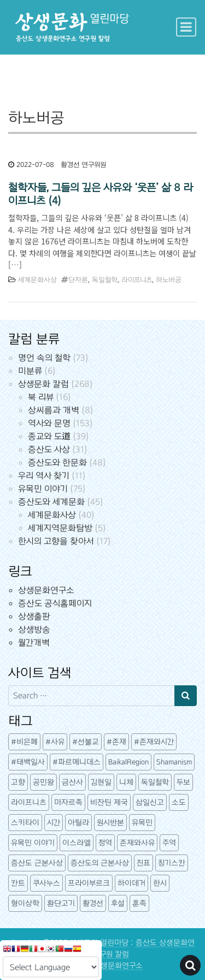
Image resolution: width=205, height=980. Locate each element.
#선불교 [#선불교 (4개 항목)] (86, 742)
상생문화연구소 (46, 590)
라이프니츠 (137, 280)
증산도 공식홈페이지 (55, 603)
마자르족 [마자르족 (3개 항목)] (68, 802)
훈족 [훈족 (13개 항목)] (139, 903)
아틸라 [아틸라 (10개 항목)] (78, 823)
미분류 (30, 371)
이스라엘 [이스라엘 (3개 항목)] (77, 843)
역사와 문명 (49, 423)
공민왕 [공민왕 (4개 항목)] (43, 782)
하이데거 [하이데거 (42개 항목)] (131, 883)
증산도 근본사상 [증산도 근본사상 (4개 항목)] (37, 863)
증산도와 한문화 (57, 462)
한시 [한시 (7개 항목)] (160, 883)
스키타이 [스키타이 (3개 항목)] (25, 823)
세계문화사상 (37, 280)
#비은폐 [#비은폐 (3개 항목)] (24, 742)
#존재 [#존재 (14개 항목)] (116, 742)
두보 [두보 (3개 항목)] (183, 782)
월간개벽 (34, 643)
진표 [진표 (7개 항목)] (143, 863)
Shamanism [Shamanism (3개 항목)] (174, 762)
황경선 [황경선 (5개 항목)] (93, 903)
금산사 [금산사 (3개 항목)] (72, 782)
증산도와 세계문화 (51, 502)
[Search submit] (186, 696)
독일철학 (105, 280)
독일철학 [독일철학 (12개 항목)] (155, 782)
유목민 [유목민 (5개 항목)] (142, 823)
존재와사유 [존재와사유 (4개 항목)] (137, 843)
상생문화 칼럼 (43, 384)
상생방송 (34, 629)
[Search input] (92, 696)
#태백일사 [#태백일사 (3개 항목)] (28, 762)
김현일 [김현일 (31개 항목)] (101, 782)
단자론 (78, 280)
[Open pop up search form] (190, 965)
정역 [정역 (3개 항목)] (105, 843)
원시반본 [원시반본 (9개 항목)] (110, 823)
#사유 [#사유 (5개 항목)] (55, 742)
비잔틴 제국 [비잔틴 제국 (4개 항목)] (109, 802)
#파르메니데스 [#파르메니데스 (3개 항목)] (77, 762)
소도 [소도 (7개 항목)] (179, 802)
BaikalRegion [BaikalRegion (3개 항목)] (128, 762)
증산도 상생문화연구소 (106, 966)
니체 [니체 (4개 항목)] (126, 782)
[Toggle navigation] (186, 27)
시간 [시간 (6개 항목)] (54, 823)
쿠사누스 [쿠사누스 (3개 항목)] (46, 883)
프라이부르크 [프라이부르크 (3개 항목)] (89, 883)
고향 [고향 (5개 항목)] (18, 782)
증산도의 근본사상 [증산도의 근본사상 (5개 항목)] (100, 863)
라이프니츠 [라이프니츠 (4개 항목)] (29, 802)
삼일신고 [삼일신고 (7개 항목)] (150, 802)
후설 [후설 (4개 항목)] (118, 903)
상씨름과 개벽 (54, 410)
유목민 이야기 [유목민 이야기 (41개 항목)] (33, 843)
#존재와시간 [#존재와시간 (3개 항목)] (154, 742)
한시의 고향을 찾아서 (56, 541)
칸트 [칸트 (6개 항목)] (18, 883)
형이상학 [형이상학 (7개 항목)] (25, 903)
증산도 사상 (49, 449)
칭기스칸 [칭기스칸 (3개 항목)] (172, 863)
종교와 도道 (49, 436)
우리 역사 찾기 (44, 476)
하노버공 (169, 280)
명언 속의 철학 (44, 358)
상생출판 (34, 616)
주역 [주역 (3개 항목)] (169, 843)
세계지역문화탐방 (60, 528)
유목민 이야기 (43, 489)
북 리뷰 (41, 397)
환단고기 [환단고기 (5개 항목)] (61, 903)
